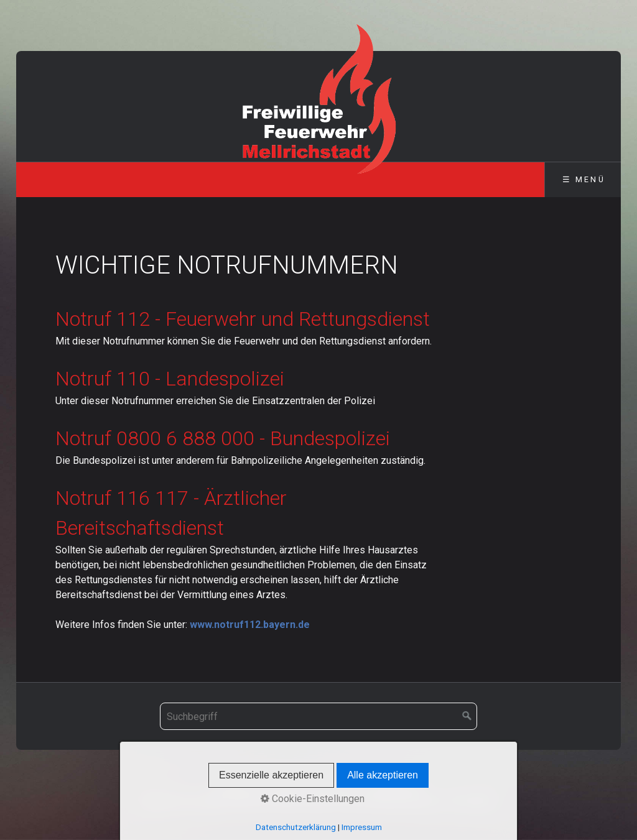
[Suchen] (467, 716)
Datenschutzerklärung (296, 827)
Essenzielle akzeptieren (271, 775)
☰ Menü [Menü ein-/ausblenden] (584, 179)
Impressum (362, 827)
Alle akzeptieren (383, 775)
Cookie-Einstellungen (313, 799)
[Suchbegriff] (318, 716)
